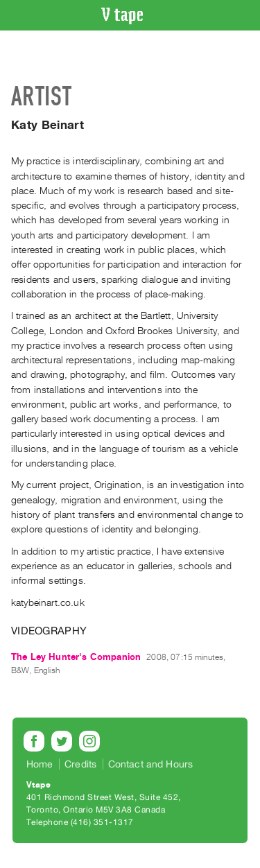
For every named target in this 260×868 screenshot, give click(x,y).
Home (40, 764)
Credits (80, 764)
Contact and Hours (151, 764)
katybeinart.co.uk (48, 603)
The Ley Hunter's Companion (76, 657)
